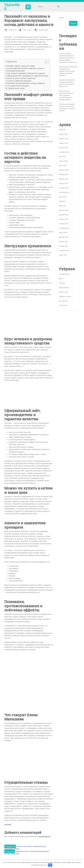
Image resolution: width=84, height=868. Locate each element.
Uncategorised (64, 274)
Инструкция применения (16, 71)
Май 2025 (62, 157)
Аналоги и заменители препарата (19, 81)
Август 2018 (63, 255)
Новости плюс (64, 292)
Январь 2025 (63, 174)
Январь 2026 (63, 143)
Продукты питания (65, 296)
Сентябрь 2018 (64, 251)
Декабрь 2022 (64, 237)
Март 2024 (63, 206)
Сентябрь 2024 (64, 192)
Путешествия (63, 301)
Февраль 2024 (64, 210)
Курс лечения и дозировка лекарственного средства (26, 73)
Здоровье (62, 283)
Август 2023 (63, 233)
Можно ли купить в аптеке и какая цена (21, 78)
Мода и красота (64, 287)
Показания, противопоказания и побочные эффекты (26, 83)
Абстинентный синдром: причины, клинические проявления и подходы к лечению (67, 107)
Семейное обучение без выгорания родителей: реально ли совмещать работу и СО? (67, 83)
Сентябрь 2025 (64, 152)
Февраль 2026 (64, 139)
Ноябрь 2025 (63, 148)
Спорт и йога (63, 305)
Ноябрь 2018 (63, 242)
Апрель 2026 (63, 134)
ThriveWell (12, 7)
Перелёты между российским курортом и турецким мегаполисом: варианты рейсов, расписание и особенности (68, 58)
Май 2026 (62, 130)
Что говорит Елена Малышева (18, 86)
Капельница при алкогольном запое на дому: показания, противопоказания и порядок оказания (66, 95)
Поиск (59, 6)
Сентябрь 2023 (64, 228)
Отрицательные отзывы (16, 88)
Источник (8, 824)
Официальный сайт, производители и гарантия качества (28, 76)
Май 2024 (62, 201)
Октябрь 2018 (63, 246)
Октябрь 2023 (64, 224)
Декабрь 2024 (64, 179)
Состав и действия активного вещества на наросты (26, 68)
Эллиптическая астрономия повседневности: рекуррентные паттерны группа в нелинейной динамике (68, 71)
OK (50, 865)
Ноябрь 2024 (63, 183)
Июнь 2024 (63, 197)
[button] (46, 62)
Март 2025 (63, 165)
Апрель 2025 (63, 161)
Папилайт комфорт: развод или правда (21, 66)
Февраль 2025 (64, 170)
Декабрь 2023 (64, 215)
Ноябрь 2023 (63, 219)
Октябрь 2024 (64, 188)
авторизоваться (44, 836)
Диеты (61, 279)
